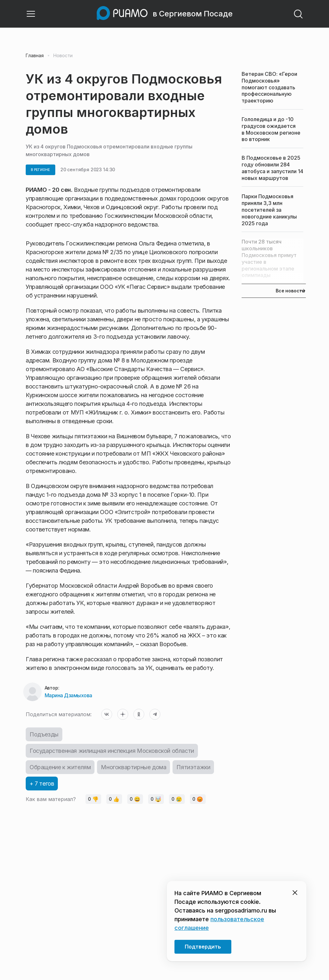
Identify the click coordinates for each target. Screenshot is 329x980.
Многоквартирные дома (133, 767)
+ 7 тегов (42, 784)
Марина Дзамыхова (68, 695)
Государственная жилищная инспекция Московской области (112, 751)
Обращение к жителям (60, 767)
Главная (35, 56)
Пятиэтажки (193, 767)
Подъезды (44, 734)
